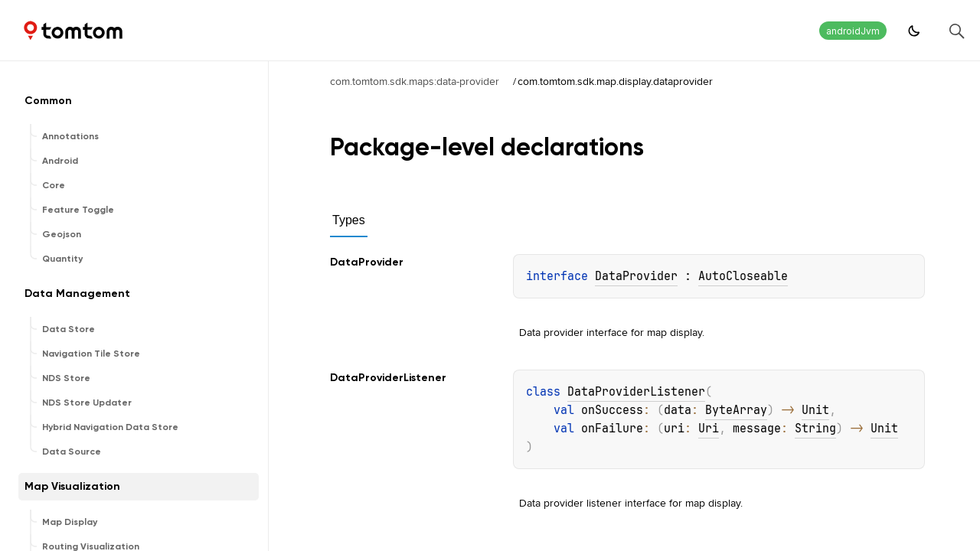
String (815, 429)
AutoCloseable (743, 276)
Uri (709, 429)
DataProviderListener (636, 392)
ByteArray (736, 410)
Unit (815, 410)
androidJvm (853, 31)
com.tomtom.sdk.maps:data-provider (415, 81)
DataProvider (636, 276)
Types (349, 220)
